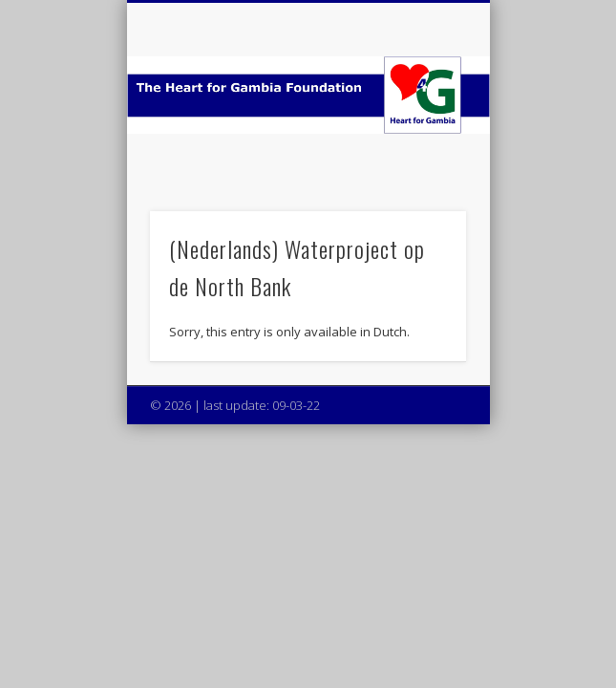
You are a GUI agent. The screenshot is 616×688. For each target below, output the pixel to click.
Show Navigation (419, 171)
